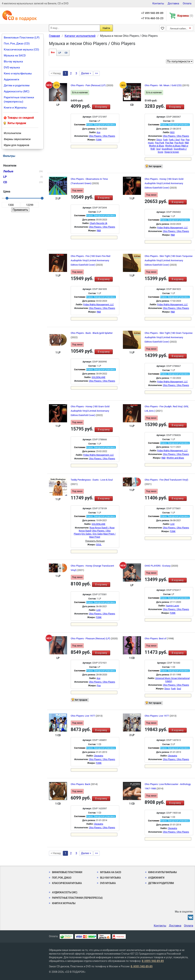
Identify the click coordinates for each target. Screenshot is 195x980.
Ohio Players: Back (81, 784)
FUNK (99, 140)
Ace (98, 132)
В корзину (101, 107)
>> (97, 73)
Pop (183, 140)
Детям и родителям (17, 85)
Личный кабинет (179, 29)
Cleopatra (99, 756)
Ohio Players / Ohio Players (102, 136)
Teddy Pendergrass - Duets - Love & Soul (92, 480)
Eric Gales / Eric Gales (92, 534)
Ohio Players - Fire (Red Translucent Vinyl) (166, 480)
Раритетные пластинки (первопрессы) (19, 100)
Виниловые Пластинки (67, 872)
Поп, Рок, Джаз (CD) (17, 44)
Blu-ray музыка (13, 61)
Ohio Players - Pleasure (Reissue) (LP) (91, 638)
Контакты (158, 3)
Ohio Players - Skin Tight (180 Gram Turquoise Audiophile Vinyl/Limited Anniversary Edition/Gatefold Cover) (169, 260)
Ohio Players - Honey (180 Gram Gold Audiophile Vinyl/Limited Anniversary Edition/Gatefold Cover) (164, 183)
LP (60, 53)
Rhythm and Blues (175, 458)
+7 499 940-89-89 (152, 13)
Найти (106, 28)
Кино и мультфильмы (18, 73)
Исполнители (13, 133)
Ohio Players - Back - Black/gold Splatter (92, 333)
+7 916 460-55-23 (152, 18)
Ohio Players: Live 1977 (83, 716)
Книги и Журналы (15, 108)
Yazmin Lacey (173, 606)
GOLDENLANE (98, 377)
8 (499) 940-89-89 (153, 961)
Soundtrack (167, 149)
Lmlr (172, 524)
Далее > (86, 73)
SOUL (99, 545)
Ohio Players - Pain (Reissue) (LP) (88, 85)
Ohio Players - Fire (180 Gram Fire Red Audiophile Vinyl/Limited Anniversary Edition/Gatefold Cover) (90, 260)
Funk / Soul (174, 140)
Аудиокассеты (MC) (17, 91)
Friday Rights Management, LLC (172, 228)
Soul (158, 149)
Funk (165, 140)
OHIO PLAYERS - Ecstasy (158, 566)
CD (66, 53)
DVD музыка (12, 67)
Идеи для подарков (16, 145)
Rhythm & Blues (157, 146)
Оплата (187, 3)
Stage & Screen (172, 152)
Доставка (173, 3)
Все (53, 52)
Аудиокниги (12, 79)
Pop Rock (179, 143)
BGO (172, 132)
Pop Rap (169, 143)
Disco (159, 140)
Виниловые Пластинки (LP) (22, 38)
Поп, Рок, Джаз (62, 878)
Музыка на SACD (15, 56)
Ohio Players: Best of (156, 638)
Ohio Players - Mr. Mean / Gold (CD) (163, 85)
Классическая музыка (67, 883)
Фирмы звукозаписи (17, 139)
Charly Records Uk (98, 223)
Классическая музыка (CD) (21, 50)
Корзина (185, 16)
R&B (187, 143)
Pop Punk (160, 143)
